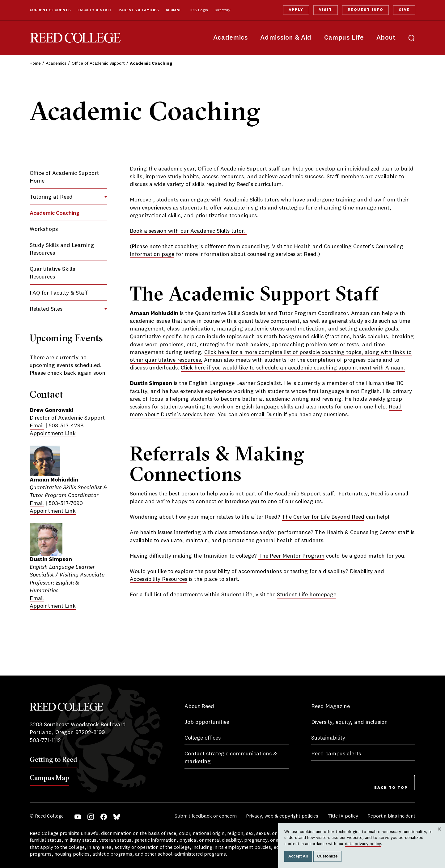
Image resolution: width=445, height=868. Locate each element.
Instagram (91, 817)
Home (35, 63)
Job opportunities (207, 722)
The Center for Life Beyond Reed (323, 517)
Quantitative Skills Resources (52, 273)
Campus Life (344, 38)
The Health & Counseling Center (356, 533)
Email (37, 426)
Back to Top (391, 788)
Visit (326, 10)
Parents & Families (139, 10)
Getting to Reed (53, 759)
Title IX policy (343, 816)
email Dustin (267, 415)
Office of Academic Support (98, 63)
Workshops (44, 229)
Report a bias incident (391, 816)
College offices (203, 738)
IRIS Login (199, 10)
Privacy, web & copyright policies (282, 816)
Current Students (50, 10)
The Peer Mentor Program (291, 556)
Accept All (298, 856)
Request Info (365, 10)
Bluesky (117, 817)
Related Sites (46, 309)
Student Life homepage (307, 595)
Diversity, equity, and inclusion (350, 722)
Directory (222, 10)
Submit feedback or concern (206, 816)
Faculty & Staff (95, 10)
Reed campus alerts (336, 754)
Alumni (173, 10)
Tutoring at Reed (51, 197)
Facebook (104, 817)
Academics (231, 38)
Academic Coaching (55, 213)
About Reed (199, 706)
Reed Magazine (331, 706)
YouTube (78, 817)
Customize (328, 856)
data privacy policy (363, 844)
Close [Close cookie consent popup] (439, 835)
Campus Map (49, 778)
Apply (296, 10)
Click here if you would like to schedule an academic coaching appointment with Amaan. (293, 368)
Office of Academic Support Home (64, 177)
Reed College (75, 38)
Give (404, 10)
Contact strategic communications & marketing (231, 758)
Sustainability (328, 738)
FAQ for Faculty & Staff (59, 293)
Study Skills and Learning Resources (62, 249)
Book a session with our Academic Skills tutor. (188, 231)
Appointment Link (53, 434)
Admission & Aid (286, 38)
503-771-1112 (45, 741)
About (386, 38)
